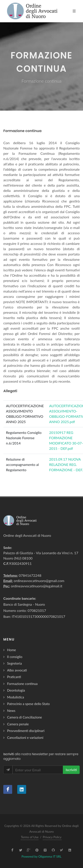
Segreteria (14, 663)
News (11, 711)
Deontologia (16, 690)
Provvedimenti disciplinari (26, 731)
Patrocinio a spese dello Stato (28, 704)
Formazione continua (22, 684)
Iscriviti (71, 770)
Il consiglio (15, 657)
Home (12, 650)
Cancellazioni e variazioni (25, 738)
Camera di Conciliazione (24, 717)
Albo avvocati (17, 670)
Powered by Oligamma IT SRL (41, 856)
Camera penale (18, 724)
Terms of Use (30, 837)
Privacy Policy (52, 837)
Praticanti (14, 677)
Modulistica (15, 697)
